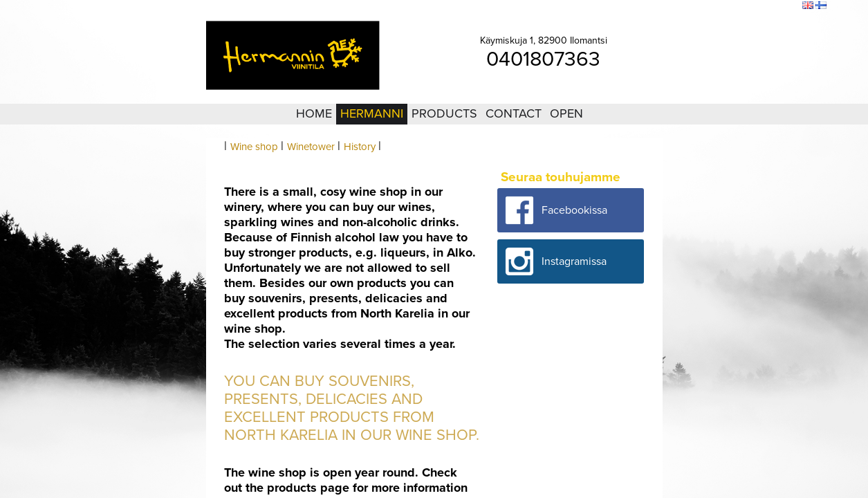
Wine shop (254, 147)
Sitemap (748, 6)
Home (314, 113)
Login (715, 6)
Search (783, 6)
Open (566, 113)
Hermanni (372, 113)
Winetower (311, 147)
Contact (514, 113)
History (360, 147)
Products (444, 113)
